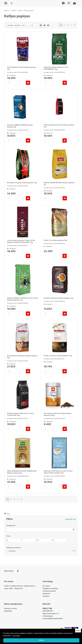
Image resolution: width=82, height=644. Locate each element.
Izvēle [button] (78, 631)
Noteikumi (46, 594)
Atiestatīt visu (71, 519)
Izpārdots (12, 551)
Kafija (20, 10)
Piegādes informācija (50, 588)
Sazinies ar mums (11, 608)
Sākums (7, 10)
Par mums (46, 586)
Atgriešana (8, 611)
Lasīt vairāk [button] (16, 636)
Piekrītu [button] (41, 640)
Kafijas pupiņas (29, 10)
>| (74, 25)
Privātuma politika (49, 591)
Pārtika (14, 10)
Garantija (46, 596)
